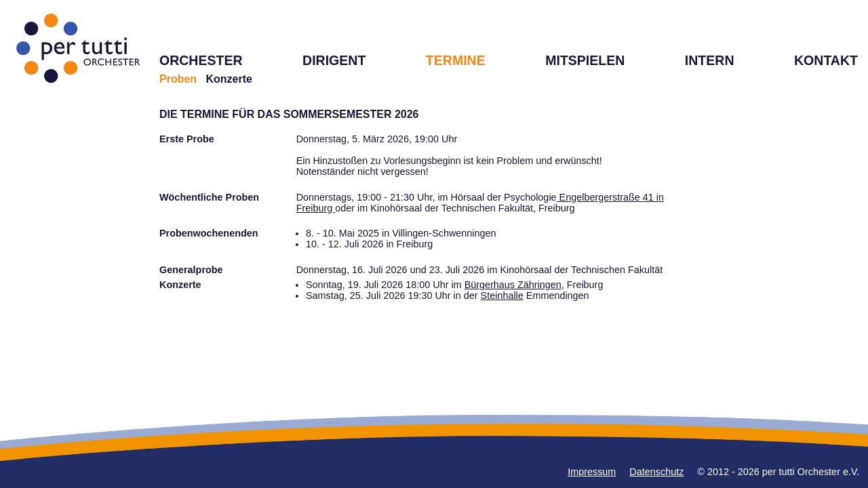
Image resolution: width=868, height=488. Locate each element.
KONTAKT (826, 60)
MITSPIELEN (585, 60)
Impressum (592, 472)
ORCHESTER (201, 60)
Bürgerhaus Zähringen (513, 285)
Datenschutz (656, 472)
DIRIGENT (334, 60)
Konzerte (229, 79)
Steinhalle (502, 296)
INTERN (710, 60)
